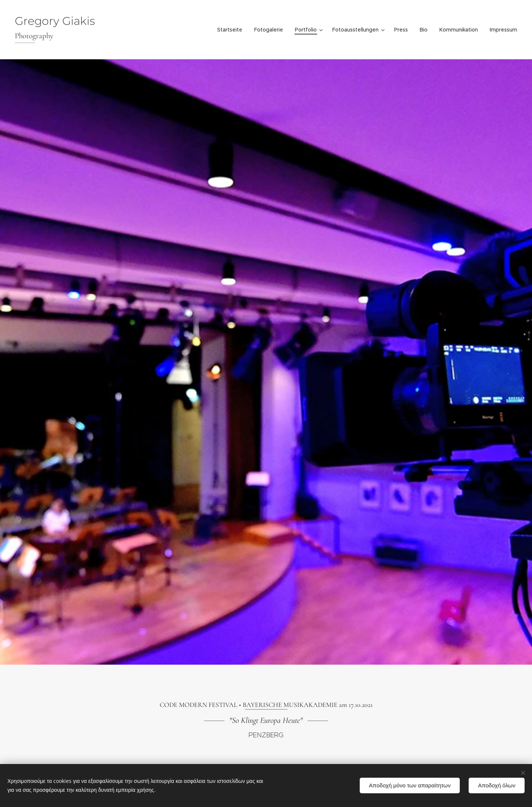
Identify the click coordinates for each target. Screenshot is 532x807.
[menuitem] (232, 30)
